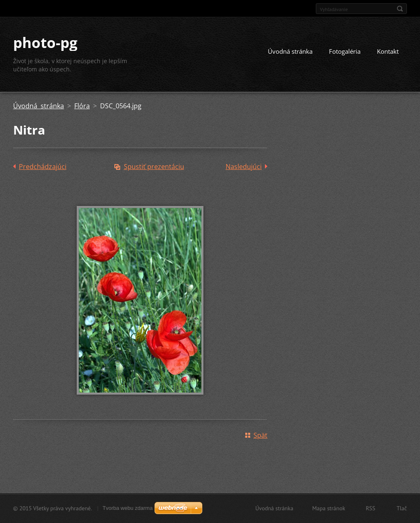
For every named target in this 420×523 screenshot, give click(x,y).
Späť (260, 435)
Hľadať (400, 9)
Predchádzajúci (43, 167)
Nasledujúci (244, 167)
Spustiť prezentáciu (154, 167)
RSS (371, 508)
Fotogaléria (345, 51)
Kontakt (388, 51)
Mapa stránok (329, 508)
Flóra (82, 106)
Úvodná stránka (290, 51)
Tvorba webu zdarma (128, 508)
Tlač (402, 508)
